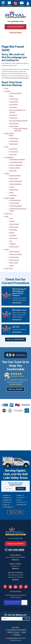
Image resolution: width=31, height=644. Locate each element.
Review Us (15, 560)
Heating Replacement (16, 181)
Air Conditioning (9, 157)
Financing (12, 221)
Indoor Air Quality (10, 198)
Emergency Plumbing (15, 93)
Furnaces (12, 187)
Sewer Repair (13, 118)
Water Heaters (14, 126)
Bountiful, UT (7, 495)
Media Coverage (14, 247)
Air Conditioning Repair (16, 162)
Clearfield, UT (7, 498)
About (6, 216)
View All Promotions (16, 340)
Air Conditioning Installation (17, 159)
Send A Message (14, 252)
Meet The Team (14, 227)
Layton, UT (7, 505)
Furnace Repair (14, 190)
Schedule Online (14, 257)
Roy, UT (20, 500)
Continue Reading (16, 384)
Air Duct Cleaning (14, 203)
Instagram (21, 587)
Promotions (13, 235)
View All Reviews (15, 389)
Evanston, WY (7, 500)
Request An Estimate (16, 254)
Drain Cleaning (14, 104)
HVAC (6, 147)
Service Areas (13, 238)
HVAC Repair (13, 149)
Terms (26, 605)
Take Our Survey (14, 260)
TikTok (26, 587)
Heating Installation (15, 176)
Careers (12, 266)
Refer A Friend (14, 263)
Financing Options (16, 33)
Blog (11, 241)
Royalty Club (8, 214)
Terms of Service (16, 603)
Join (26, 619)
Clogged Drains (14, 99)
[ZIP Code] (10, 489)
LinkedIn (16, 587)
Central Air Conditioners (16, 165)
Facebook (5, 587)
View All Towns (16, 512)
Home (6, 88)
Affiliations (13, 244)
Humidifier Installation (16, 206)
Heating (7, 174)
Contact (7, 249)
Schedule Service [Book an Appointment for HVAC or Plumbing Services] (15, 27)
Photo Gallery (13, 230)
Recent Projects (14, 224)
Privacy (23, 605)
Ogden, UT (21, 495)
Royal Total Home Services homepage (18, 78)
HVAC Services (14, 152)
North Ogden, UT (8, 507)
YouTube (10, 587)
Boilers (11, 96)
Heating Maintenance (15, 184)
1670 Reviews (21, 355)
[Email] (15, 619)
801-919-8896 (15, 3)
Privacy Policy (11, 603)
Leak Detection (14, 102)
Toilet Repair (13, 107)
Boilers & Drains (9, 133)
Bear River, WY (22, 505)
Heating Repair (14, 178)
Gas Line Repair (14, 123)
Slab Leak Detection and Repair (19, 121)
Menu (3, 5)
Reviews (12, 233)
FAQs (11, 219)
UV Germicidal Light (15, 200)
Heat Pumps (13, 155)
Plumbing (7, 91)
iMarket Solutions (13, 638)
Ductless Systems (15, 168)
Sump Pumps (13, 115)
